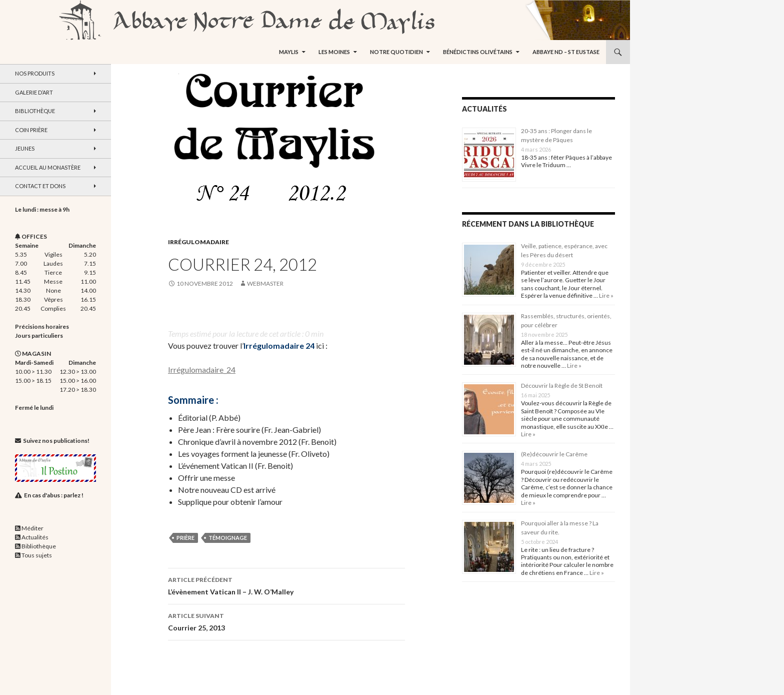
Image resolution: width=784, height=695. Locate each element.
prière (185, 538)
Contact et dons (40, 186)
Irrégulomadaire (198, 242)
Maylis (289, 52)
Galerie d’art (34, 92)
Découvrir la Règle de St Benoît (562, 386)
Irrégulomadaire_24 (202, 370)
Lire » (606, 295)
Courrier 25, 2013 (286, 621)
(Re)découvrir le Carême (554, 454)
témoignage (228, 538)
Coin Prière (31, 130)
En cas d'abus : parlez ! (54, 495)
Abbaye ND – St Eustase (566, 52)
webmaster (265, 283)
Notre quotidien (396, 52)
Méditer (32, 528)
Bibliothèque (35, 111)
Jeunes (25, 148)
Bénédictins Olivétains (478, 52)
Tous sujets (37, 555)
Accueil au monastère (48, 167)
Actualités (35, 537)
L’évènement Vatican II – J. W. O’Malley (286, 585)
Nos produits (35, 73)
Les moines (334, 52)
